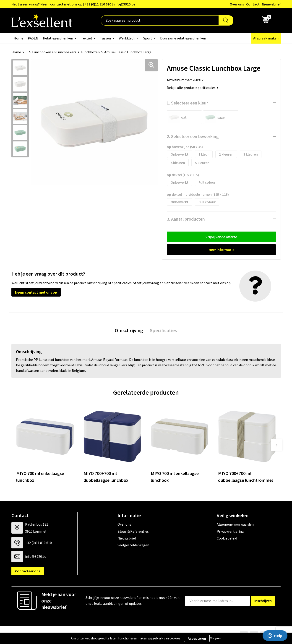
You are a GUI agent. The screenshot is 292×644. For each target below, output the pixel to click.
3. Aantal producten (186, 219)
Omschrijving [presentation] (129, 330)
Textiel (86, 38)
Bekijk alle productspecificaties (193, 88)
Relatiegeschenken (58, 38)
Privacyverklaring (230, 531)
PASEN (33, 38)
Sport (148, 38)
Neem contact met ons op (36, 292)
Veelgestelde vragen (133, 545)
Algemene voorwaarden (235, 524)
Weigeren (216, 638)
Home (18, 38)
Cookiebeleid (227, 538)
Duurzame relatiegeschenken (183, 38)
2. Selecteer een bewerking (193, 136)
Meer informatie (221, 250)
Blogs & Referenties (133, 531)
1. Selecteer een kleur (187, 103)
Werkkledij (127, 38)
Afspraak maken (266, 38)
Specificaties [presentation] (163, 330)
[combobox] (160, 20)
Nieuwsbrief (271, 4)
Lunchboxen (90, 52)
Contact (253, 4)
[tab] (129, 330)
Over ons (237, 4)
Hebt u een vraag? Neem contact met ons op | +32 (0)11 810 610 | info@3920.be (73, 4)
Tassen (105, 38)
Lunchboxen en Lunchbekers (54, 52)
